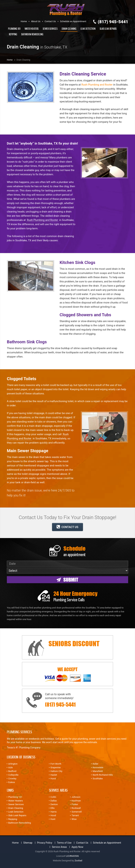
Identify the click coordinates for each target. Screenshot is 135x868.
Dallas (54, 801)
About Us (36, 21)
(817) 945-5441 (113, 22)
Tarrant (75, 815)
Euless (12, 782)
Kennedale (98, 767)
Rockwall (76, 808)
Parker (75, 804)
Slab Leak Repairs (108, 29)
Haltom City (56, 771)
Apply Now (77, 847)
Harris (54, 812)
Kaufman (76, 801)
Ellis (53, 808)
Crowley (12, 779)
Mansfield (98, 771)
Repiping (13, 34)
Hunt (53, 819)
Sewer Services (50, 29)
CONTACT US (67, 527)
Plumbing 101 (14, 29)
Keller (96, 764)
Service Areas (59, 847)
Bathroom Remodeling (32, 34)
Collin (53, 797)
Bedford (12, 771)
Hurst (53, 779)
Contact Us (50, 21)
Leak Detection (88, 29)
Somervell (77, 812)
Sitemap (28, 843)
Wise (74, 819)
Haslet (54, 775)
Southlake (98, 779)
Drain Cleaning (69, 29)
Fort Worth (56, 764)
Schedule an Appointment (73, 21)
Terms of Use (64, 843)
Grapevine (56, 767)
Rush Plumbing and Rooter (97, 85)
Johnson (76, 797)
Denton (54, 804)
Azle (10, 767)
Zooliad (78, 861)
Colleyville (13, 775)
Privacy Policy (45, 843)
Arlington (13, 764)
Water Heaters (32, 29)
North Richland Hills (103, 775)
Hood (53, 815)
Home (24, 21)
